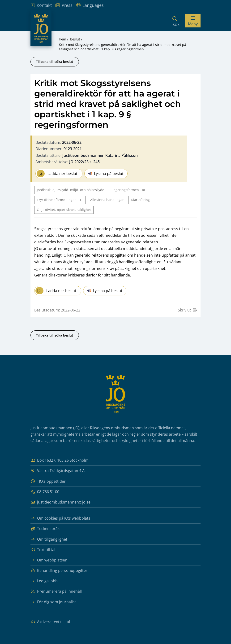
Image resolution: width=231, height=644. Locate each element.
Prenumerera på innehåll (56, 591)
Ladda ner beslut (57, 174)
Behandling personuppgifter (59, 571)
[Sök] (176, 21)
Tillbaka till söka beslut (55, 62)
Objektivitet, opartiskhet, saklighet (64, 210)
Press (64, 5)
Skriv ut (187, 310)
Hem (62, 39)
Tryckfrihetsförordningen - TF (60, 200)
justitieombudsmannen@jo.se (60, 502)
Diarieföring (140, 200)
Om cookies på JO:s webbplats (60, 518)
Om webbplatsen (49, 560)
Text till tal (43, 550)
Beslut (75, 39)
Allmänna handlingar (107, 200)
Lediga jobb (44, 581)
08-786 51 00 (45, 492)
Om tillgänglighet (49, 539)
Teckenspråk (45, 529)
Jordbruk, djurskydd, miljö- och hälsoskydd (71, 190)
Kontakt (41, 5)
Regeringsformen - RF (129, 190)
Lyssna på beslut (106, 174)
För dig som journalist (53, 602)
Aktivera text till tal (50, 622)
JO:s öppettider (52, 481)
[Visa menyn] (193, 21)
